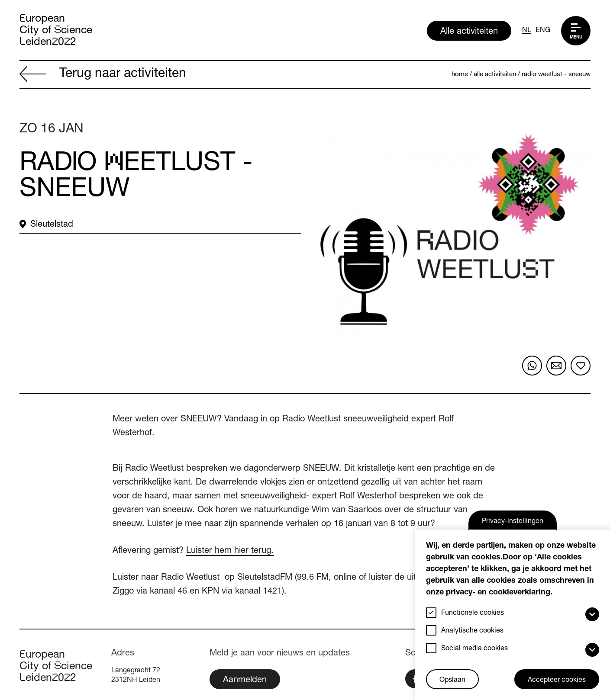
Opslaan (452, 681)
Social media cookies (474, 649)
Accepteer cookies (557, 681)
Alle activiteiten (469, 32)
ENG (543, 31)
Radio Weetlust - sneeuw (556, 75)
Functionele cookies (473, 613)
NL (527, 31)
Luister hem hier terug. (230, 551)
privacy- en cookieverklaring (498, 593)
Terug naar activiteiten (103, 75)
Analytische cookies (472, 631)
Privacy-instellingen (513, 522)
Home (460, 75)
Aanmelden (245, 681)
